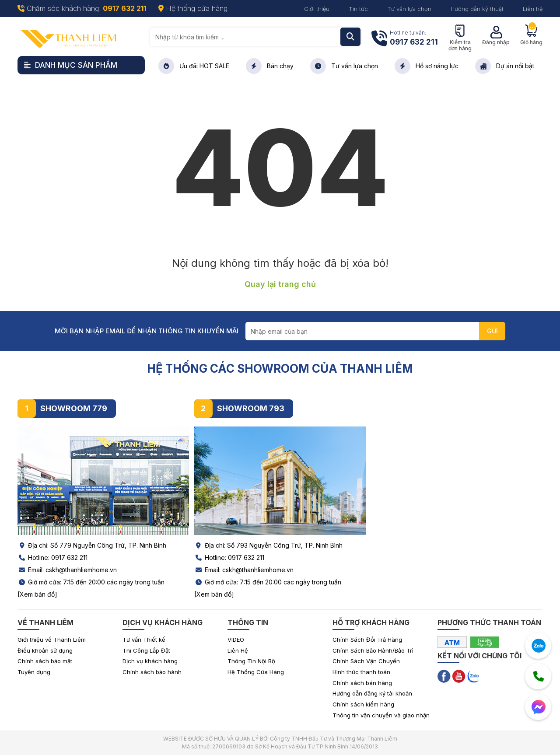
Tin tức (358, 9)
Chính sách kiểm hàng (363, 704)
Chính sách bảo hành (152, 672)
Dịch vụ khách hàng (150, 661)
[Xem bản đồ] (37, 594)
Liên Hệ (238, 650)
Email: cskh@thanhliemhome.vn (67, 570)
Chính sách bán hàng (362, 683)
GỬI (492, 331)
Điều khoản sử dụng (45, 650)
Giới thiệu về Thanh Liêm (52, 640)
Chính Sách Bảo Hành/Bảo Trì (373, 650)
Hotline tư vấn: (414, 39)
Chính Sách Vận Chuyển (366, 661)
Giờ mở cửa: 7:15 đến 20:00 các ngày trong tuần (91, 582)
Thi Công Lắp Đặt (146, 650)
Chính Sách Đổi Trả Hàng (367, 640)
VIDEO (236, 640)
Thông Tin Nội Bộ (251, 661)
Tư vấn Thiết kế (144, 640)
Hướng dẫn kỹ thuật (477, 9)
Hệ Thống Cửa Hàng (256, 672)
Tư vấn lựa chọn (409, 9)
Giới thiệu (317, 9)
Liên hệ (533, 9)
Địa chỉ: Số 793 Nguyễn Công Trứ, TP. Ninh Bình (268, 545)
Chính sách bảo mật (45, 661)
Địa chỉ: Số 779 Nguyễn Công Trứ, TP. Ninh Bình (92, 545)
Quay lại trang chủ (280, 284)
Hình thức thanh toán (361, 672)
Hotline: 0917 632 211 (52, 558)
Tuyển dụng (34, 672)
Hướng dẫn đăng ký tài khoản (372, 693)
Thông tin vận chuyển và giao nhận (381, 715)
